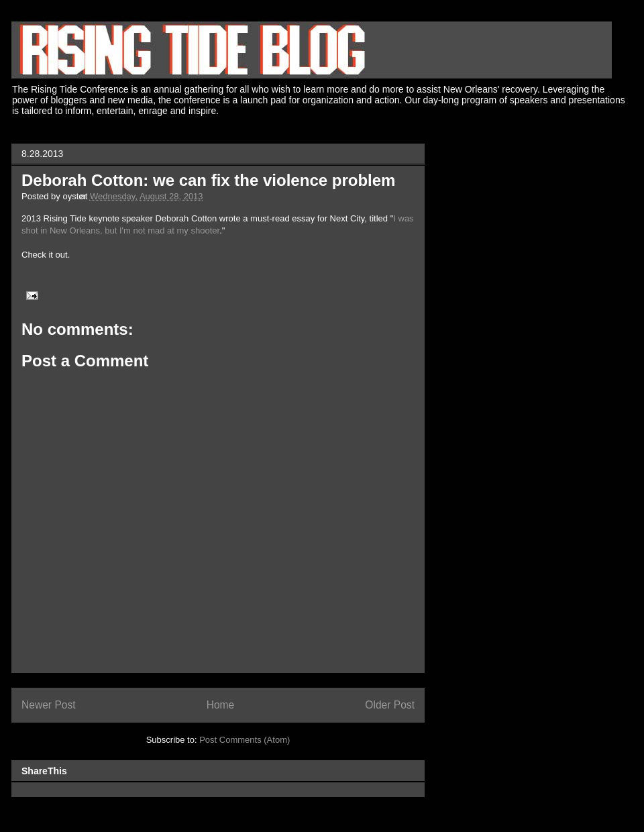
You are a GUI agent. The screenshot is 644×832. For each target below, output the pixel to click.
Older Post (390, 705)
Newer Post (49, 705)
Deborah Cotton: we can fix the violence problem (208, 180)
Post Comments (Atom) (245, 740)
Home (221, 705)
